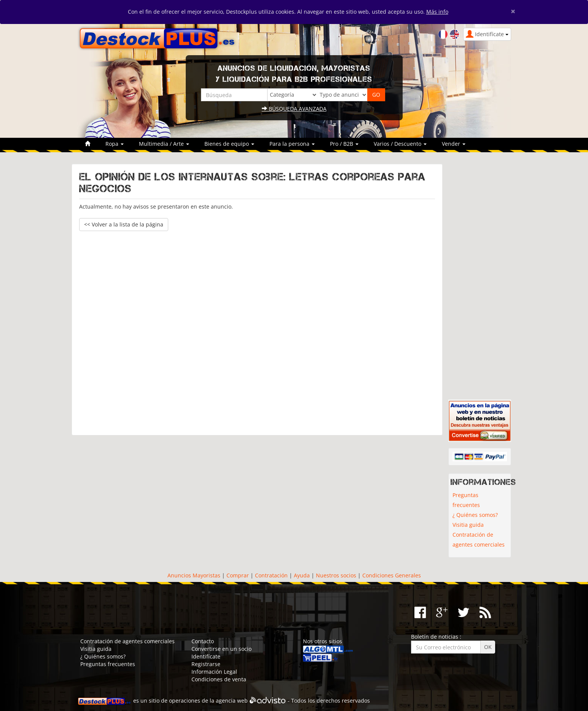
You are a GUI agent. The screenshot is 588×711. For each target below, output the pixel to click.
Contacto (203, 641)
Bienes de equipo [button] (229, 144)
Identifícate (206, 656)
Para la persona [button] (292, 144)
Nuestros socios (336, 575)
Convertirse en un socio (221, 649)
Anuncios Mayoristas (194, 575)
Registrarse (206, 664)
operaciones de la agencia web (208, 701)
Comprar (238, 575)
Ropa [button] (115, 144)
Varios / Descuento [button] (400, 144)
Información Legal (214, 672)
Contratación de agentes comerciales (479, 540)
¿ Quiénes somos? (475, 515)
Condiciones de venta (219, 679)
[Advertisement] (257, 329)
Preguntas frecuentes (466, 500)
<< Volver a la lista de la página (124, 224)
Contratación (271, 575)
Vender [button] (454, 144)
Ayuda (302, 575)
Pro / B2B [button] (344, 144)
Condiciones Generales (392, 575)
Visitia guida (468, 525)
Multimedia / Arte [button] (164, 144)
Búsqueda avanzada (294, 109)
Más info (437, 12)
